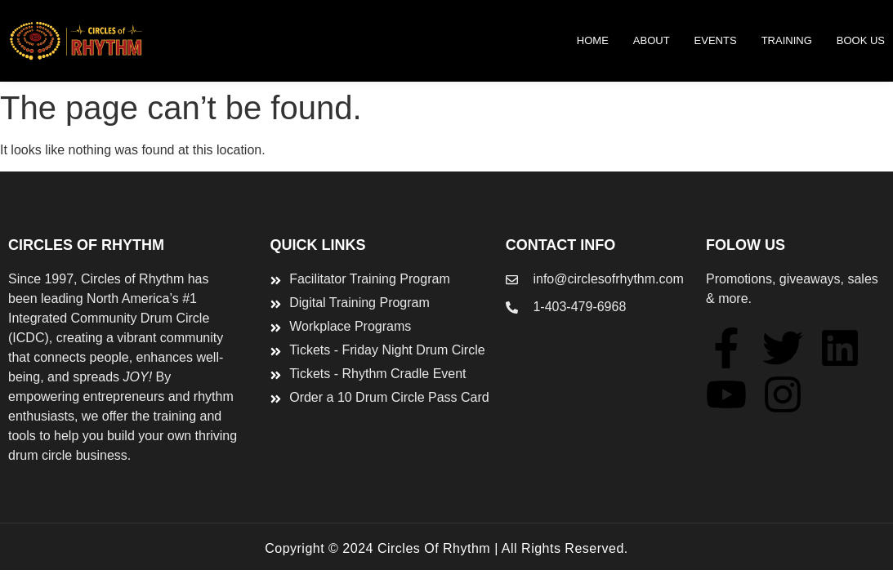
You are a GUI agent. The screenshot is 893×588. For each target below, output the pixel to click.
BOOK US (861, 40)
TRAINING (787, 40)
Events (716, 40)
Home (593, 40)
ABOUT (652, 40)
